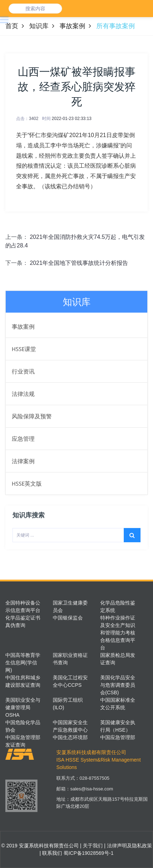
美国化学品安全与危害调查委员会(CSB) (118, 685)
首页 (12, 26)
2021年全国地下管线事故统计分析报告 (79, 263)
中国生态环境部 (70, 737)
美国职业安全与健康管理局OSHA (23, 707)
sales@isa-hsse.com (92, 792)
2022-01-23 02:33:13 (72, 119)
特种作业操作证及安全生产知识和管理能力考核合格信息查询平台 (118, 633)
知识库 (39, 26)
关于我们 (92, 846)
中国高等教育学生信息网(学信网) (23, 663)
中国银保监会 (68, 618)
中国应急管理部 (118, 737)
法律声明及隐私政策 (129, 846)
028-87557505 (95, 782)
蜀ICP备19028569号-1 (88, 853)
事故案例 (72, 26)
